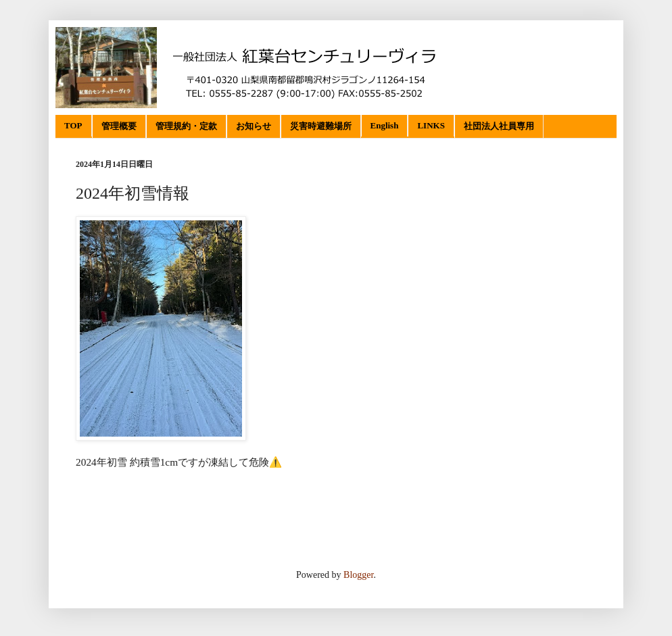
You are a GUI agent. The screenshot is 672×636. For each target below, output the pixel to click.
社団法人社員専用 (499, 126)
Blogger (358, 575)
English (385, 125)
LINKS (431, 125)
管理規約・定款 (186, 126)
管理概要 (119, 126)
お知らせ (254, 126)
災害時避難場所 (321, 126)
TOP (73, 125)
